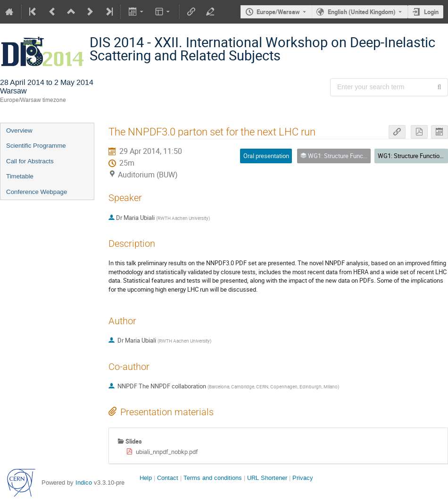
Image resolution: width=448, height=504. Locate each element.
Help (146, 478)
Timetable (20, 176)
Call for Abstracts (30, 161)
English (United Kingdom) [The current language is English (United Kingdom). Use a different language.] (362, 12)
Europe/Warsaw (278, 12)
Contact (168, 478)
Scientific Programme (36, 146)
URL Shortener (267, 478)
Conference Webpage (37, 192)
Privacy (303, 478)
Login (431, 12)
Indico (84, 483)
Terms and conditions (213, 478)
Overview (19, 130)
